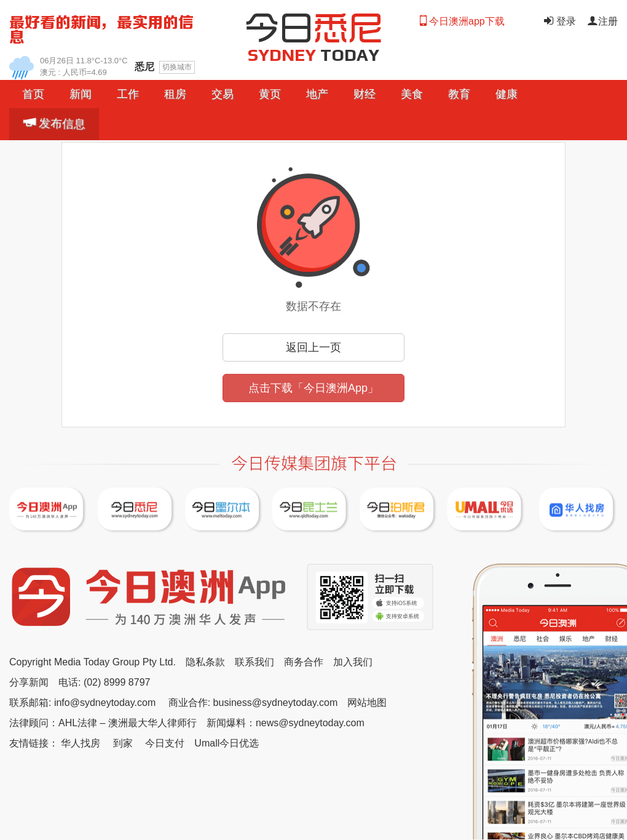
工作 (128, 94)
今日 (313, 26)
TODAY (314, 55)
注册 (602, 21)
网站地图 (367, 703)
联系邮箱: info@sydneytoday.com (82, 703)
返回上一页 (313, 347)
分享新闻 (29, 682)
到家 (123, 743)
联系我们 (254, 662)
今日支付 (165, 743)
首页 (33, 94)
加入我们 (353, 662)
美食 (412, 94)
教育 (459, 94)
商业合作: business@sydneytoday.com (253, 703)
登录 (559, 21)
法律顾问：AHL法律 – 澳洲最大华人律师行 (103, 723)
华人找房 (81, 743)
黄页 (270, 94)
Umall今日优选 (227, 743)
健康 (507, 94)
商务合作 (304, 662)
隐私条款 (205, 662)
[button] (80, 94)
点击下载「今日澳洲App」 (313, 388)
